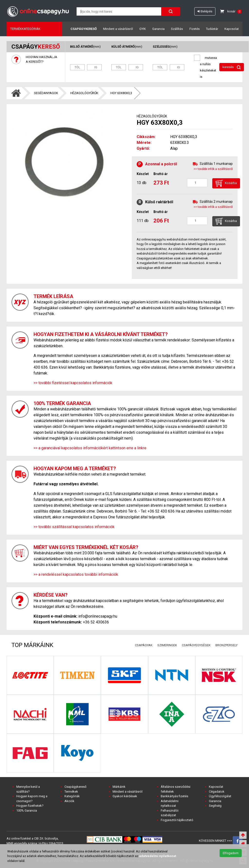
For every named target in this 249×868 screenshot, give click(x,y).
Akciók (69, 801)
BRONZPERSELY (227, 645)
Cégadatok (217, 792)
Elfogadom (231, 853)
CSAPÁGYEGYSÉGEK (196, 645)
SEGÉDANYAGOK (46, 93)
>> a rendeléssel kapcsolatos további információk (76, 574)
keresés (232, 67)
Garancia (158, 29)
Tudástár (212, 29)
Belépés (205, 11)
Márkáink (119, 787)
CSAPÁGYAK (144, 645)
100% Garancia (27, 810)
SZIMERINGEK (167, 645)
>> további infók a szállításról (213, 169)
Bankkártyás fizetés (174, 796)
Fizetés (195, 29)
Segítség (215, 806)
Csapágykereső (84, 29)
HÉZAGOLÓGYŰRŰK (84, 93)
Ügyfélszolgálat (220, 796)
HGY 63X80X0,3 (121, 93)
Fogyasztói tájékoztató (177, 820)
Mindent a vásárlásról (118, 29)
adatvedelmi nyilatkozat (158, 856)
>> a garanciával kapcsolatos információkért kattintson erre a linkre (90, 448)
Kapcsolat (232, 29)
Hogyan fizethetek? (30, 806)
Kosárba (226, 183)
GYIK (143, 29)
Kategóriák (72, 796)
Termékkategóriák (25, 29)
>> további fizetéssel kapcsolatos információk (73, 383)
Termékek (71, 792)
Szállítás (177, 29)
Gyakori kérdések (125, 796)
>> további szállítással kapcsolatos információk (74, 527)
